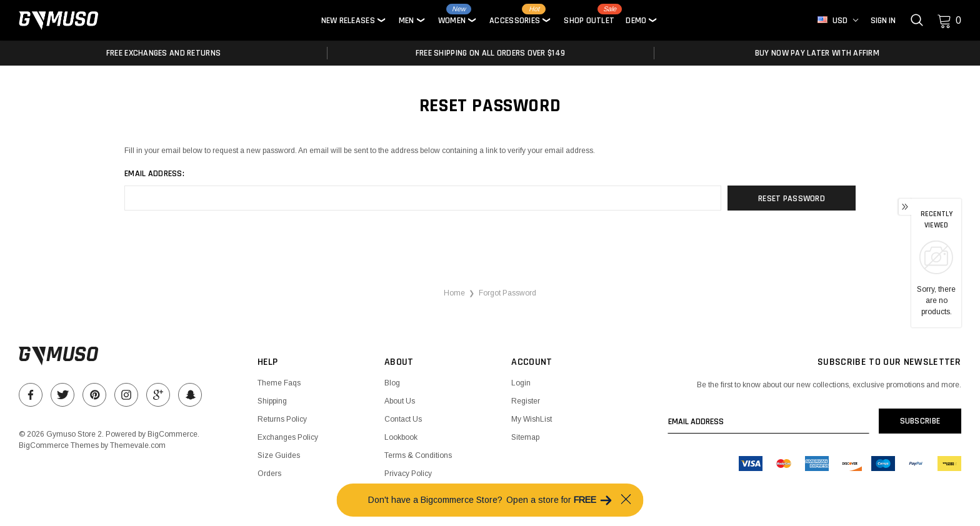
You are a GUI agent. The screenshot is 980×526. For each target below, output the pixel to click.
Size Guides (279, 455)
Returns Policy (282, 419)
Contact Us (403, 419)
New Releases (348, 21)
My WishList (532, 419)
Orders (269, 474)
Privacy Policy (408, 474)
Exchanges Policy (288, 437)
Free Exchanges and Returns (163, 53)
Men (407, 21)
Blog (392, 383)
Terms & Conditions (418, 455)
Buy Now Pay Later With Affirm (817, 53)
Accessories (515, 21)
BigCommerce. (173, 434)
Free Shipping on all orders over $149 (490, 53)
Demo (636, 21)
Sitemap (525, 437)
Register (526, 401)
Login (521, 383)
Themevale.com (138, 445)
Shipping (272, 401)
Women (452, 21)
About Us (400, 401)
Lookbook (401, 437)
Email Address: (154, 174)
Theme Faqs (279, 383)
